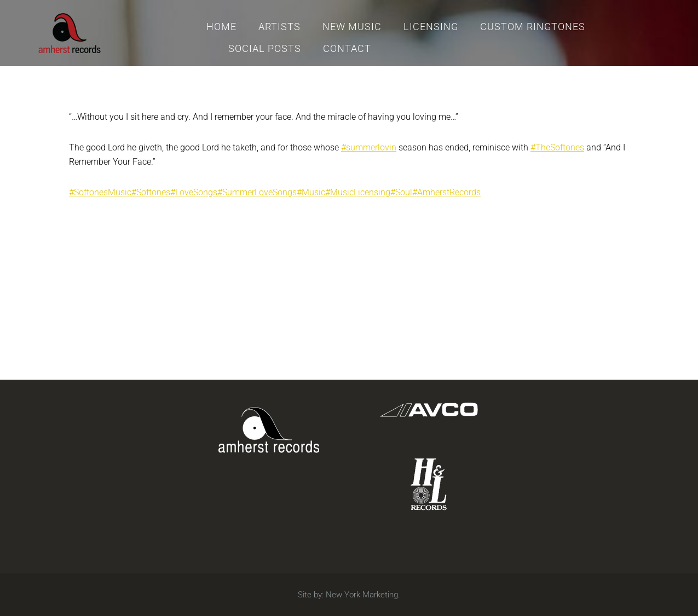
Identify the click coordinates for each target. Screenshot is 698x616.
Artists (279, 27)
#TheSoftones (557, 147)
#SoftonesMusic (100, 192)
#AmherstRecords (446, 192)
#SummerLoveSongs (257, 192)
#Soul (401, 192)
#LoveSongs (194, 192)
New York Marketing (362, 595)
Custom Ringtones (533, 27)
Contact (347, 48)
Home (221, 27)
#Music (311, 192)
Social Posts (265, 48)
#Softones (151, 192)
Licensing (431, 27)
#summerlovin (369, 147)
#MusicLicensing (358, 192)
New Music (352, 27)
